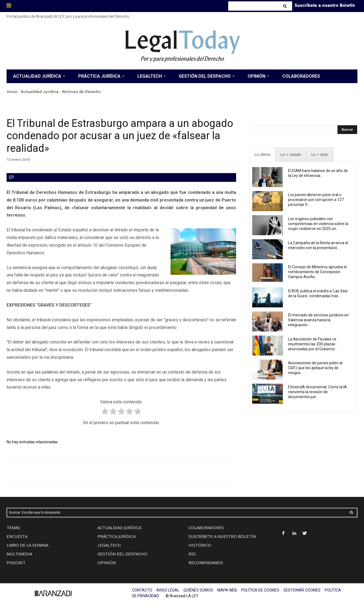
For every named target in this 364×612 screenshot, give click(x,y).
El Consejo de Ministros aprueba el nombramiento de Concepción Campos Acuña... (317, 272)
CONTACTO (142, 590)
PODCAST (16, 563)
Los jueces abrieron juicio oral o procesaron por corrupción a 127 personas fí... (316, 200)
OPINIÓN (107, 563)
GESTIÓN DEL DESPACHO (122, 554)
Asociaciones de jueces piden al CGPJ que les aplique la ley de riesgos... (315, 368)
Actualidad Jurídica (39, 92)
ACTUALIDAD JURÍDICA (119, 528)
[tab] (262, 155)
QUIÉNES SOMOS (198, 590)
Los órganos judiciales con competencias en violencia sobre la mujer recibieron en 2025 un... (318, 224)
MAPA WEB (227, 590)
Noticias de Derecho (81, 92)
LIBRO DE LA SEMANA (27, 545)
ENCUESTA (17, 536)
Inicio (12, 92)
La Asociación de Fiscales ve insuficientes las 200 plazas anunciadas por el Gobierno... (313, 344)
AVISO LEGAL (168, 590)
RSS (192, 554)
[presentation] (262, 155)
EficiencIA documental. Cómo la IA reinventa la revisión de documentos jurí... (317, 392)
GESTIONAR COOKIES (302, 590)
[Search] (285, 6)
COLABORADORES (206, 528)
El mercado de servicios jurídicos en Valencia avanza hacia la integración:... (318, 320)
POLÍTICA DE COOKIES (260, 590)
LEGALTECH (109, 545)
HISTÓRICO (200, 545)
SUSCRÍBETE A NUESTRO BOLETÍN (222, 536)
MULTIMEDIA (19, 554)
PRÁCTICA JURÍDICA (117, 536)
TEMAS (13, 528)
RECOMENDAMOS (206, 563)
